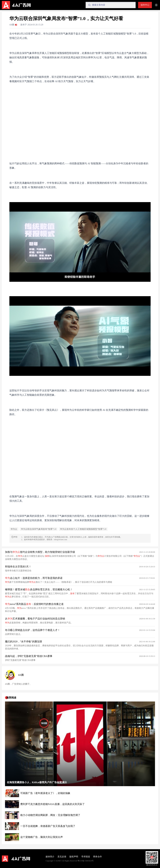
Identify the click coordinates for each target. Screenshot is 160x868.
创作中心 (145, 5)
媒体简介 (50, 857)
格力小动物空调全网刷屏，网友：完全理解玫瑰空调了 (50, 815)
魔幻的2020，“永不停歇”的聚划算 (24, 642)
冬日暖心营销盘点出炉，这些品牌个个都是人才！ (32, 630)
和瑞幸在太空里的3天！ (18, 567)
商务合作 (97, 857)
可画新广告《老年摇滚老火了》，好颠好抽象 (45, 793)
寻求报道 (86, 857)
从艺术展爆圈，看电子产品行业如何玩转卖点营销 (35, 619)
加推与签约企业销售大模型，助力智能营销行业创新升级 (40, 552)
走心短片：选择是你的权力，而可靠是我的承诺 (34, 578)
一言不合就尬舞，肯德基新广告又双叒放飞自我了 (48, 826)
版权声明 (74, 857)
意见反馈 (62, 857)
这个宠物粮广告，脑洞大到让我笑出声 (42, 837)
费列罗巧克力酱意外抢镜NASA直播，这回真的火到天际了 (52, 804)
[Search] (111, 5)
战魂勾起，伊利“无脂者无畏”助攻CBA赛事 (29, 656)
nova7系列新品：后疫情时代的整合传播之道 (34, 604)
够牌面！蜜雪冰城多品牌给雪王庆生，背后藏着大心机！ (39, 589)
